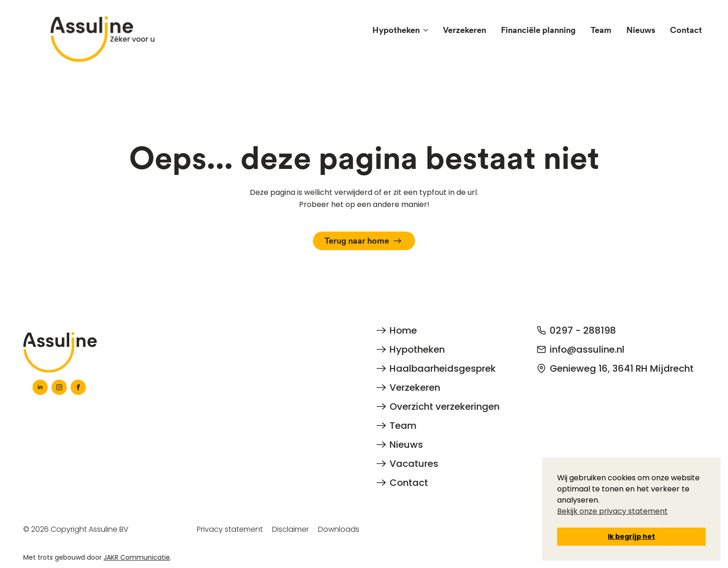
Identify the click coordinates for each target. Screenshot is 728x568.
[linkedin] (40, 387)
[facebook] (78, 387)
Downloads (339, 529)
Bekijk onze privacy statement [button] (612, 511)
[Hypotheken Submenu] (428, 30)
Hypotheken (396, 30)
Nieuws (641, 30)
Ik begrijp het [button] (631, 536)
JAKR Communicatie (137, 557)
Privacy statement (230, 529)
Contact (686, 30)
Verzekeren (465, 30)
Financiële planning (538, 30)
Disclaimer (290, 529)
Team (601, 30)
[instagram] (59, 387)
